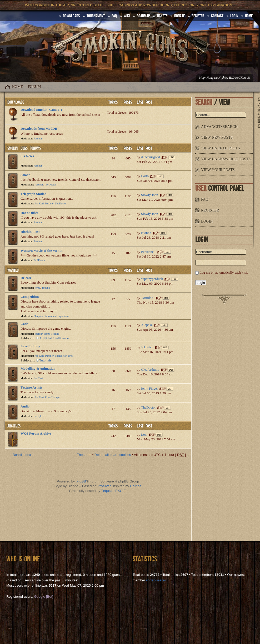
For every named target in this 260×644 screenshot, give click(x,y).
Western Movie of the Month (42, 251)
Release (26, 278)
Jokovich (147, 347)
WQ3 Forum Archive (36, 433)
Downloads (16, 102)
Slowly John (150, 195)
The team (84, 455)
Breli (71, 356)
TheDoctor (50, 185)
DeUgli (37, 416)
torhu (37, 288)
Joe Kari (39, 203)
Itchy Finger (149, 388)
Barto (145, 176)
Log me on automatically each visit (224, 272)
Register (198, 16)
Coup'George (52, 397)
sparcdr (38, 334)
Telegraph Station (34, 194)
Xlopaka (147, 325)
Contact (217, 16)
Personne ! (148, 252)
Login (234, 16)
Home (17, 87)
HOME (249, 16)
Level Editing (30, 346)
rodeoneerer (156, 580)
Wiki (127, 16)
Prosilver (104, 486)
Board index (22, 455)
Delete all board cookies (113, 455)
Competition (30, 297)
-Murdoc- (148, 298)
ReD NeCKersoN (239, 78)
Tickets (162, 16)
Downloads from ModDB (39, 129)
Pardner (38, 139)
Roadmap (143, 16)
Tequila (46, 288)
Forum (34, 87)
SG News (27, 156)
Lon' (144, 434)
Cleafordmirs (150, 369)
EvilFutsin (39, 260)
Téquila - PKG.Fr (114, 491)
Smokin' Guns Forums (24, 148)
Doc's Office (29, 213)
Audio (25, 406)
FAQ (114, 16)
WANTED (13, 270)
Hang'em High (216, 78)
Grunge (136, 486)
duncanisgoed (150, 157)
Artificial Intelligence (54, 338)
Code (24, 324)
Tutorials (45, 360)
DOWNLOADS (71, 16)
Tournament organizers (57, 316)
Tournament (96, 16)
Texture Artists (31, 387)
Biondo (146, 233)
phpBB (81, 481)
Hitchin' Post (30, 232)
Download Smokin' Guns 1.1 (41, 110)
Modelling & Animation (38, 368)
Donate (179, 16)
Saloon (26, 175)
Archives (14, 426)
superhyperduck (152, 279)
